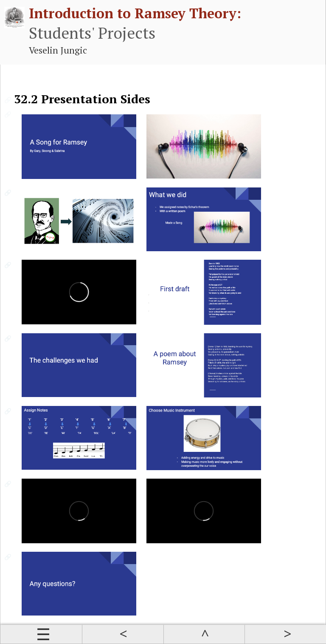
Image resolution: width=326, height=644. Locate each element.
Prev (123, 634)
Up (204, 634)
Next (285, 634)
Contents (41, 634)
